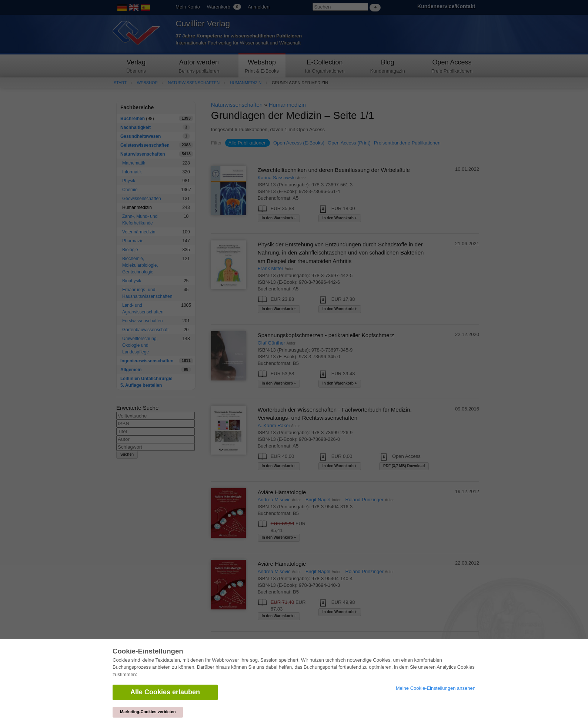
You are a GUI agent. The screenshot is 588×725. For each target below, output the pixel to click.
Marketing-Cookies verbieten (148, 712)
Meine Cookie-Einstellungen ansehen (436, 688)
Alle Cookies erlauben (165, 692)
